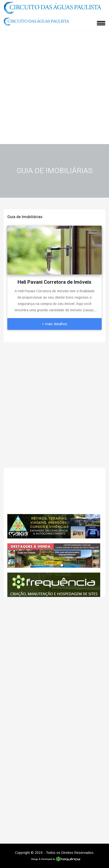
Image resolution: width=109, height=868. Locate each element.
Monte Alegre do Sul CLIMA (54, 491)
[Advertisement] (54, 87)
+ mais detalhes (54, 324)
